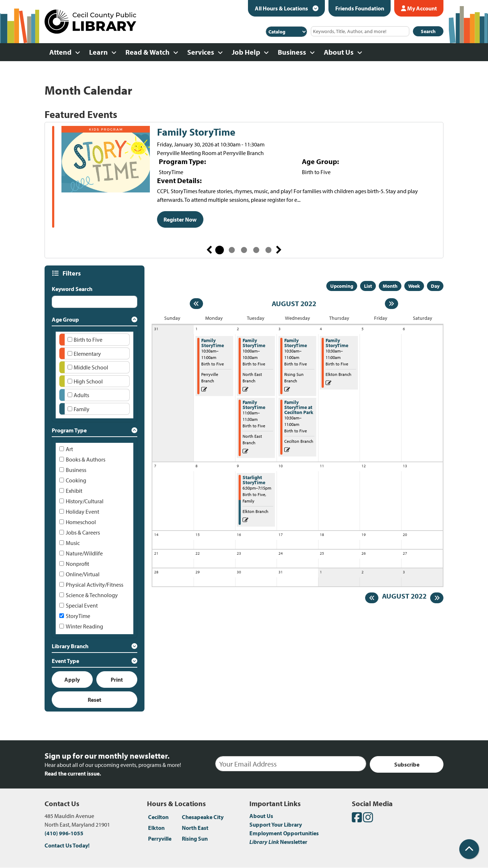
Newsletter (278, 842)
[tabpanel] (244, 178)
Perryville (160, 839)
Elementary (87, 354)
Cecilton (158, 817)
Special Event (82, 605)
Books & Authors (86, 459)
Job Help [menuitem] (246, 52)
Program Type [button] (69, 430)
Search (428, 31)
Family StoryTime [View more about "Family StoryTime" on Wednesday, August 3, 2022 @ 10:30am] (296, 343)
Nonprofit (77, 564)
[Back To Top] (469, 849)
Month (390, 286)
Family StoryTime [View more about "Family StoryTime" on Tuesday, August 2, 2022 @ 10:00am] (254, 343)
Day (435, 286)
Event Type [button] (65, 661)
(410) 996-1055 (64, 833)
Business (76, 470)
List (368, 286)
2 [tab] (232, 250)
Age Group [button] (65, 319)
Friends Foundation (360, 8)
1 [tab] (220, 250)
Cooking (76, 480)
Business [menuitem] (292, 52)
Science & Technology (92, 595)
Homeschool (81, 522)
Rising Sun (195, 839)
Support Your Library (276, 824)
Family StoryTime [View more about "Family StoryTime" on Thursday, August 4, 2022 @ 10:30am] (337, 343)
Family (82, 409)
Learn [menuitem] (98, 52)
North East (195, 828)
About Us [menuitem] (339, 52)
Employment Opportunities (284, 833)
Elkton (156, 828)
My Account (419, 8)
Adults (81, 395)
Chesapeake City (203, 817)
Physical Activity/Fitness (95, 585)
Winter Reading (84, 626)
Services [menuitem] (201, 52)
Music (73, 543)
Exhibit (74, 491)
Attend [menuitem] (60, 52)
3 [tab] (244, 250)
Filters (73, 273)
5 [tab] (268, 250)
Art (69, 449)
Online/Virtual (83, 574)
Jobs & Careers (83, 532)
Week (414, 286)
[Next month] (392, 304)
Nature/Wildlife (84, 553)
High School (88, 381)
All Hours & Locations (282, 8)
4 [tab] (256, 250)
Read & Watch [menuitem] (148, 52)
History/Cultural (85, 501)
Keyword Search (72, 289)
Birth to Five (88, 340)
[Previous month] (196, 304)
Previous (209, 250)
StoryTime (78, 616)
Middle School (91, 367)
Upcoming (342, 286)
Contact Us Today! (67, 845)
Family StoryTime (196, 132)
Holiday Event (82, 512)
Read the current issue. (73, 773)
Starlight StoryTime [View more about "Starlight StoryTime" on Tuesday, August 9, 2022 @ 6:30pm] (254, 480)
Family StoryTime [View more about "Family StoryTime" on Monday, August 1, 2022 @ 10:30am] (213, 343)
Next (279, 250)
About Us (261, 816)
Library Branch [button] (70, 646)
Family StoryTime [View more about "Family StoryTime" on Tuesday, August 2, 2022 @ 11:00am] (254, 405)
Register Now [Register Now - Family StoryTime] (180, 219)
